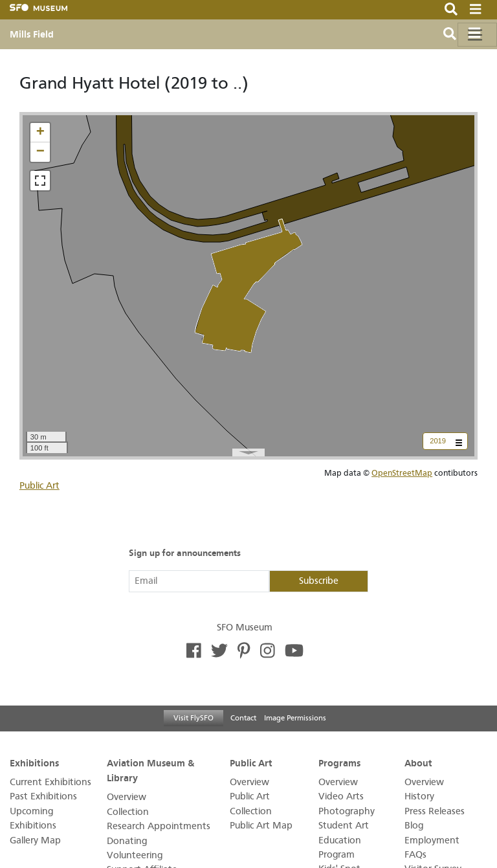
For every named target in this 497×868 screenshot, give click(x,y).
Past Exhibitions (43, 796)
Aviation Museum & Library (150, 770)
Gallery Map (35, 840)
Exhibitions (34, 762)
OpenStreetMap (402, 473)
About (418, 762)
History (419, 796)
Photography (347, 811)
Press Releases (435, 811)
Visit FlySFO (193, 718)
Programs (339, 762)
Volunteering (135, 855)
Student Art (344, 826)
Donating (127, 841)
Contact (243, 718)
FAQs (415, 855)
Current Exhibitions (50, 782)
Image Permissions (295, 718)
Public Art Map (261, 826)
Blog (414, 826)
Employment (432, 840)
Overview (127, 797)
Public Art (39, 486)
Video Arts (341, 796)
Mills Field (32, 34)
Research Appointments (159, 826)
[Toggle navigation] (477, 35)
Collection (128, 812)
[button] (40, 133)
